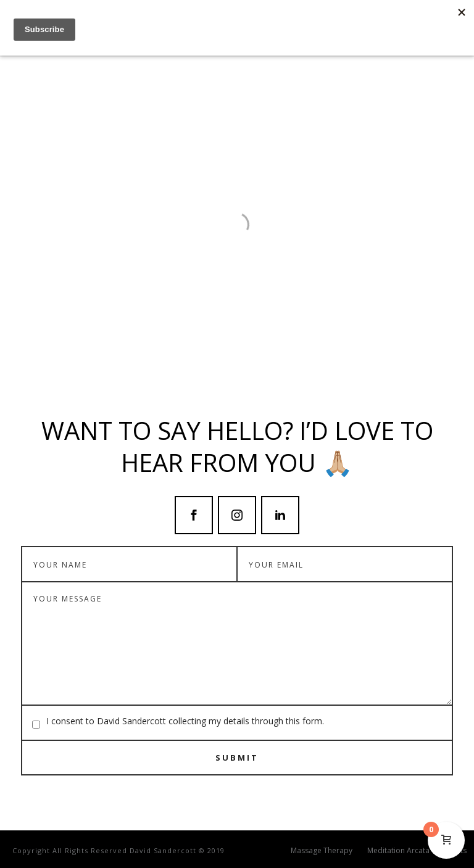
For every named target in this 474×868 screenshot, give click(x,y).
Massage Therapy (322, 851)
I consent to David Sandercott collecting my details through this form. (185, 721)
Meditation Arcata (398, 851)
